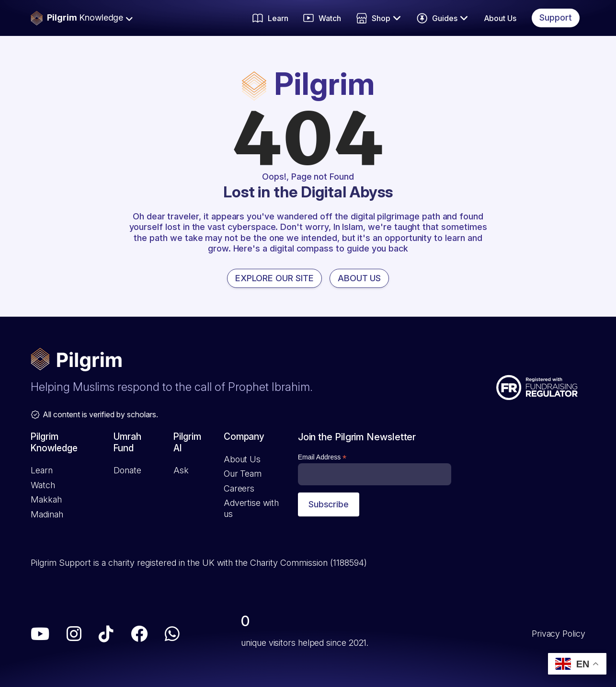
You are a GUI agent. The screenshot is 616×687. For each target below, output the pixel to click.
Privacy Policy (559, 634)
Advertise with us (251, 508)
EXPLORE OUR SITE (274, 278)
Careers (239, 488)
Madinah (47, 514)
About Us (500, 18)
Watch (43, 485)
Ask (181, 470)
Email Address (322, 457)
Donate (127, 470)
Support (556, 17)
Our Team (243, 474)
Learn (42, 470)
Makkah (46, 499)
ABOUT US (359, 278)
